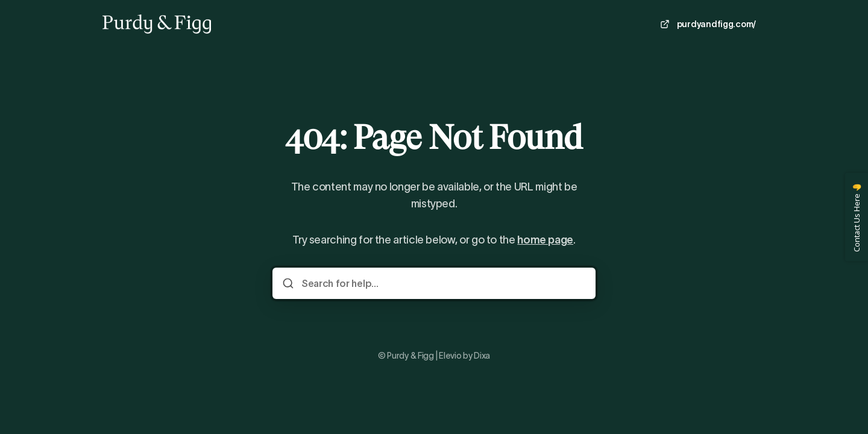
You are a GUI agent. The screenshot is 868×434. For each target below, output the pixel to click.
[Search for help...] (442, 283)
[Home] (157, 24)
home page (545, 240)
